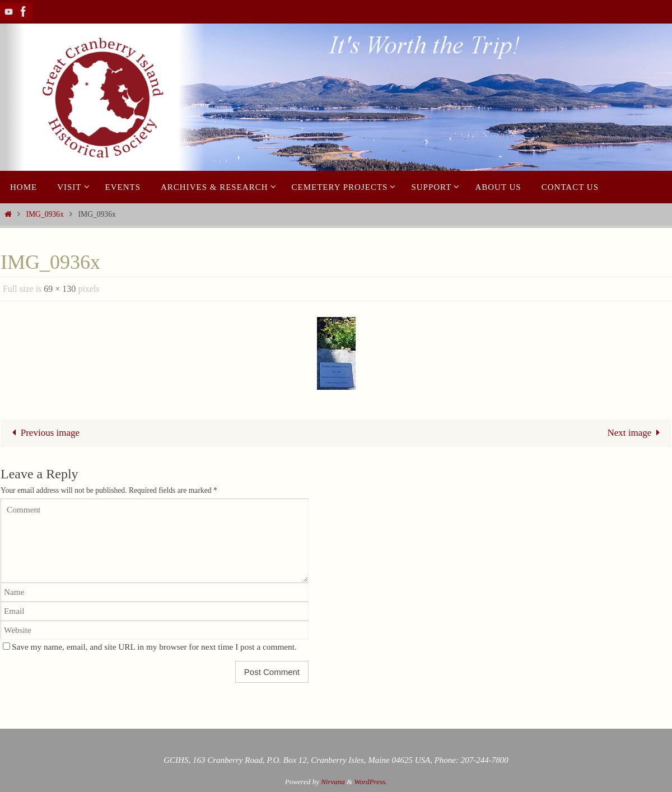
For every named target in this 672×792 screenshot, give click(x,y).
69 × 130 (60, 289)
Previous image (43, 433)
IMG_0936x (45, 214)
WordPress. (370, 782)
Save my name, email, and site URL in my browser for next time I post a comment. (154, 647)
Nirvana (333, 782)
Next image (636, 433)
